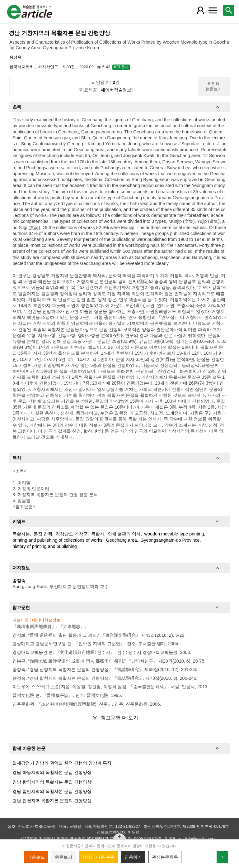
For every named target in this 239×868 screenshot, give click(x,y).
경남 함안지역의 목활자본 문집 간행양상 (52, 791)
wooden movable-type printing (174, 534)
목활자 (98, 534)
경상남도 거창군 (72, 534)
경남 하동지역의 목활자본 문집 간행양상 (52, 772)
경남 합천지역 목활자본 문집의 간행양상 (52, 801)
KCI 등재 (121, 67)
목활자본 (21, 534)
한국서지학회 (22, 67)
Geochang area (122, 540)
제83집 (69, 67)
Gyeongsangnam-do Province (170, 540)
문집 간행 (43, 534)
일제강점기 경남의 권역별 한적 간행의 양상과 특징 (62, 763)
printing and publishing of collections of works (57, 540)
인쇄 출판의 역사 (124, 534)
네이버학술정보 (116, 90)
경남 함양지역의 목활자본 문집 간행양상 (52, 782)
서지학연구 (49, 67)
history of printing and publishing (45, 546)
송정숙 (15, 57)
